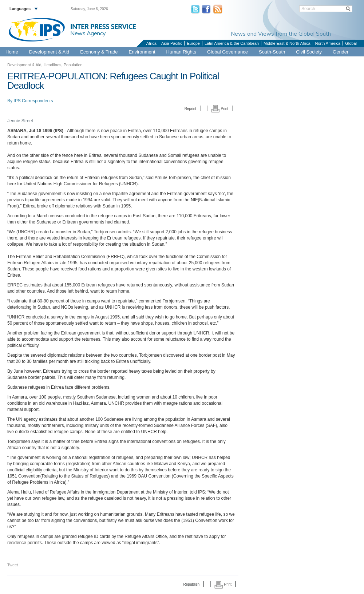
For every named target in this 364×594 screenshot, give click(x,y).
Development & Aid (49, 52)
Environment (142, 52)
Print (220, 109)
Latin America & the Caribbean (232, 43)
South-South (272, 52)
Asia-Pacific (172, 43)
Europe (193, 43)
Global (351, 43)
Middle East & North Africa (287, 43)
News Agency (88, 33)
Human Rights (181, 52)
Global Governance (227, 52)
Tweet (13, 565)
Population (73, 65)
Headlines (53, 65)
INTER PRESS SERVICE (103, 27)
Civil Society (309, 52)
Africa (151, 43)
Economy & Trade (99, 52)
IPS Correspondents (33, 101)
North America (328, 43)
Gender (341, 52)
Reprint (190, 109)
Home (12, 52)
